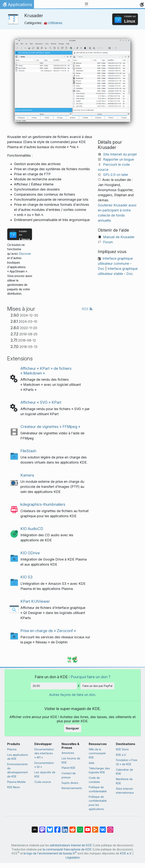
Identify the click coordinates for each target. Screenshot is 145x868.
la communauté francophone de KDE (67, 849)
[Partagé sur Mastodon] (42, 828)
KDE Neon (13, 787)
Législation (73, 858)
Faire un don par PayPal (97, 686)
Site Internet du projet (120, 154)
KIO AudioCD (32, 529)
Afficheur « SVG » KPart (41, 402)
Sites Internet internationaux (125, 791)
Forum (108, 242)
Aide (92, 763)
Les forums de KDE (71, 760)
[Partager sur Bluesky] (50, 828)
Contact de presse (69, 775)
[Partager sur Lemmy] (80, 828)
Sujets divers (70, 783)
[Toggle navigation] (86, 5)
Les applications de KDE (18, 757)
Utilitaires (53, 23)
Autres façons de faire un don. (72, 695)
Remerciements (72, 788)
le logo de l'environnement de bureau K (50, 853)
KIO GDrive (30, 553)
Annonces (68, 753)
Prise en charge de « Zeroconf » (48, 631)
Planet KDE (68, 768)
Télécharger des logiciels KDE (99, 770)
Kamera (27, 475)
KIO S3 (26, 577)
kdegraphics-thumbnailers (43, 504)
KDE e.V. (121, 755)
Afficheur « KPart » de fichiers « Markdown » (46, 371)
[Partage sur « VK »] (103, 828)
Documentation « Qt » (44, 765)
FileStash (28, 451)
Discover (25, 254)
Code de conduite (94, 780)
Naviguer (73, 728)
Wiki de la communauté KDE (97, 753)
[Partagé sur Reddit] (72, 828)
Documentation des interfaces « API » (44, 753)
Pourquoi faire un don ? (91, 677)
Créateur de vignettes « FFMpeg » (50, 427)
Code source (43, 782)
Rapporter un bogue (118, 159)
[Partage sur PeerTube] (95, 828)
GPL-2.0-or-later (116, 175)
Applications (17, 5)
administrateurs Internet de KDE (71, 845)
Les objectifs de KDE (45, 774)
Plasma (12, 749)
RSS (87, 309)
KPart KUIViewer (35, 601)
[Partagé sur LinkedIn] (65, 828)
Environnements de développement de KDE (17, 770)
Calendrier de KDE (125, 772)
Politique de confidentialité (98, 789)
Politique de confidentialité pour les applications (98, 803)
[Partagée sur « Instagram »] (110, 828)
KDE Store (122, 749)
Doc (101, 269)
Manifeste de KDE (124, 781)
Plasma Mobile (16, 782)
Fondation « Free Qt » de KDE (127, 762)
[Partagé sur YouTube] (88, 828)
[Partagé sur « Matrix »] (35, 828)
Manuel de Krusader (119, 237)
